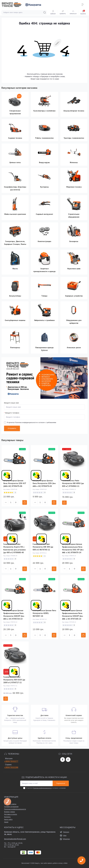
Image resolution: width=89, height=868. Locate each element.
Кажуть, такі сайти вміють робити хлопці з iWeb (51, 863)
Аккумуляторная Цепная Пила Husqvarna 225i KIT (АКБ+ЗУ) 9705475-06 (15, 483)
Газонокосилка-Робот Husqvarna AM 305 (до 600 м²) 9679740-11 (43, 547)
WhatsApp (66, 839)
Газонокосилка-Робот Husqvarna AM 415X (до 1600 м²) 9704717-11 (14, 680)
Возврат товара (10, 812)
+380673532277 (11, 761)
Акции (6, 822)
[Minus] (6, 502)
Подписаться (61, 783)
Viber (65, 836)
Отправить (12, 428)
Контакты (7, 817)
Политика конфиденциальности (26, 423)
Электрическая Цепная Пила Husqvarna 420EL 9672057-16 (44, 613)
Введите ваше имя (11, 403)
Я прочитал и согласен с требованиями (31, 423)
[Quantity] (11, 502)
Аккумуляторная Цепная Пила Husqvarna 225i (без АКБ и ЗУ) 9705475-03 (44, 483)
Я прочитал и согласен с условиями (46, 788)
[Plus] (16, 502)
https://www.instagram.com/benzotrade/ (68, 760)
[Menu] (83, 5)
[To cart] (25, 502)
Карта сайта (8, 819)
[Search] (45, 12)
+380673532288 (11, 767)
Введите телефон (12, 413)
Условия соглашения (11, 807)
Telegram (66, 832)
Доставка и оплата (11, 814)
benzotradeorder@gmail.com (15, 839)
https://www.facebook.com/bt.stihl (63, 760)
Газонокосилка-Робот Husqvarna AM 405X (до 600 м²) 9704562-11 (73, 483)
